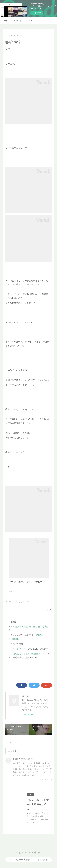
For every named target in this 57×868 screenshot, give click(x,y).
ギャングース (19, 652)
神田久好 (17, 762)
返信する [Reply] (47, 782)
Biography (17, 20)
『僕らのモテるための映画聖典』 (27, 657)
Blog (5, 20)
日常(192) (26, 605)
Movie (29, 20)
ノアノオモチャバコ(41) (14, 605)
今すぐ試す (37, 13)
